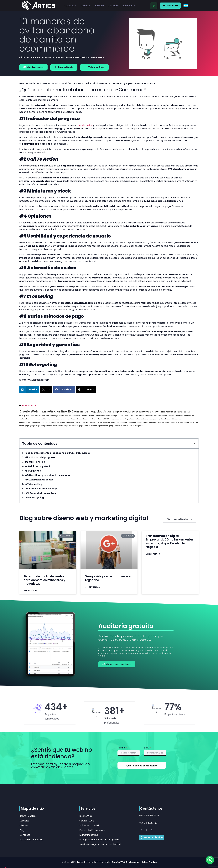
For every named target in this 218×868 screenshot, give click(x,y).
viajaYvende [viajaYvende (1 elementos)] (58, 426)
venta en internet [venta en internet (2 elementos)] (175, 416)
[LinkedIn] (141, 830)
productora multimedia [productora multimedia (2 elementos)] (40, 419)
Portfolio (99, 6)
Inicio (22, 57)
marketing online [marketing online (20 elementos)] (53, 412)
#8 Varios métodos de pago (41, 489)
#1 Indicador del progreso (40, 457)
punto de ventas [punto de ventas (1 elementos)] (134, 419)
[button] (29, 390)
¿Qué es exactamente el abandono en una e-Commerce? (57, 453)
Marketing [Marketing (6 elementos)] (171, 412)
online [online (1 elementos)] (187, 423)
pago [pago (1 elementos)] (27, 426)
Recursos (129, 6)
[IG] (152, 830)
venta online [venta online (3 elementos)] (75, 416)
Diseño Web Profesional (126, 862)
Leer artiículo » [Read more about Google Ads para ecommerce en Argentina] (92, 587)
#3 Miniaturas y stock (38, 466)
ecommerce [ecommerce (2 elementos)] (189, 416)
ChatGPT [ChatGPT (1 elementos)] (85, 423)
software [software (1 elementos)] (93, 419)
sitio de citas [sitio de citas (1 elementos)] (176, 419)
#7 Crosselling (34, 484)
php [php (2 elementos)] (62, 419)
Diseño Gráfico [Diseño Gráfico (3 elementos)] (88, 416)
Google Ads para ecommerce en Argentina (108, 578)
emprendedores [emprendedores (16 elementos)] (124, 412)
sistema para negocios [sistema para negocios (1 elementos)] (150, 419)
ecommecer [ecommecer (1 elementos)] (73, 426)
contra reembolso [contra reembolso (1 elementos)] (150, 423)
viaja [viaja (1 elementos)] (66, 426)
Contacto (113, 6)
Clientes (86, 6)
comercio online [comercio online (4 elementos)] (38, 416)
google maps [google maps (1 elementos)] (35, 426)
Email (147, 748)
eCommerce (33, 57)
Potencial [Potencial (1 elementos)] (194, 423)
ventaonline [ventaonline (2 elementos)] (24, 419)
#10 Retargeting (34, 498)
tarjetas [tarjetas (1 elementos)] (174, 423)
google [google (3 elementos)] (114, 416)
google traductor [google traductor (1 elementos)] (116, 426)
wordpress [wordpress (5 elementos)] (24, 416)
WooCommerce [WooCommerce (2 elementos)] (160, 416)
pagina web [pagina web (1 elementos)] (84, 426)
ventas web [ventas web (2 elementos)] (123, 416)
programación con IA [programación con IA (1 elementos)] (118, 419)
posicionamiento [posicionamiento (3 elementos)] (103, 416)
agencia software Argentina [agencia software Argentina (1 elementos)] (30, 423)
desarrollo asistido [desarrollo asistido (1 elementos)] (58, 423)
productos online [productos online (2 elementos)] (137, 416)
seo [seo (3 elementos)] (67, 416)
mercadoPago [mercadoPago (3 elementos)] (52, 416)
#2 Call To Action (35, 462)
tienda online (85, 125)
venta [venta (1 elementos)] (113, 423)
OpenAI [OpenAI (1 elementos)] (78, 423)
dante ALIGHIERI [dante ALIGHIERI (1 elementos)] (104, 419)
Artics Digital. (149, 862)
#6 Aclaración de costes (39, 480)
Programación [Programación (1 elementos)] (47, 426)
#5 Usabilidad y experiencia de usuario (47, 475)
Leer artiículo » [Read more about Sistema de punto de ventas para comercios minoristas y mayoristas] (31, 591)
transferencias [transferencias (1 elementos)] (164, 423)
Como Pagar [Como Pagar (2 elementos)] (71, 419)
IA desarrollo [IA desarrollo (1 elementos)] (105, 423)
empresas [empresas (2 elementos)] (55, 419)
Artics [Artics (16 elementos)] (107, 412)
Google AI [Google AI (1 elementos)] (70, 423)
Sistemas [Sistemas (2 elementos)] (149, 416)
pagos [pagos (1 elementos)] (140, 423)
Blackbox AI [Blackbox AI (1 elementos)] (46, 423)
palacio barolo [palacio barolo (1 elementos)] (165, 419)
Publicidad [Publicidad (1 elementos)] (93, 426)
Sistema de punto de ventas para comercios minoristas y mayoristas (44, 580)
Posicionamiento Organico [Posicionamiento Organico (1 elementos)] (133, 426)
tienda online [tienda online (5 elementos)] (184, 412)
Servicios (70, 6)
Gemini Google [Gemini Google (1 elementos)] (83, 419)
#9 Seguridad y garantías (41, 493)
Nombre (122, 748)
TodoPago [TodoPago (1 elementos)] (132, 423)
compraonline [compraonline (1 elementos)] (122, 423)
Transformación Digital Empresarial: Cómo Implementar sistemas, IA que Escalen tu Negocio (169, 541)
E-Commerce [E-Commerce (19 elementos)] (78, 411)
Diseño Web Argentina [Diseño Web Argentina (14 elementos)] (150, 412)
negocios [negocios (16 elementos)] (96, 412)
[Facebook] (146, 830)
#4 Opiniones (33, 471)
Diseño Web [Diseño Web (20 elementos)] (29, 412)
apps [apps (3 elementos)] (62, 416)
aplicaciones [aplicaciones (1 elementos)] (103, 426)
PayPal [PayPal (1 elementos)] (181, 423)
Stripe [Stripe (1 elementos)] (22, 426)
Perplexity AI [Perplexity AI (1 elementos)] (95, 423)
